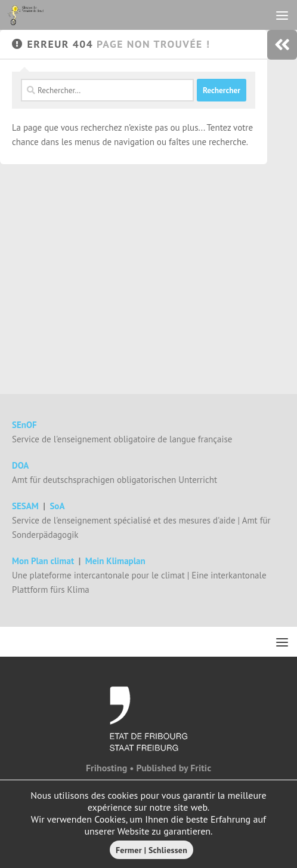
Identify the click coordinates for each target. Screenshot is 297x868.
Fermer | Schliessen (151, 850)
